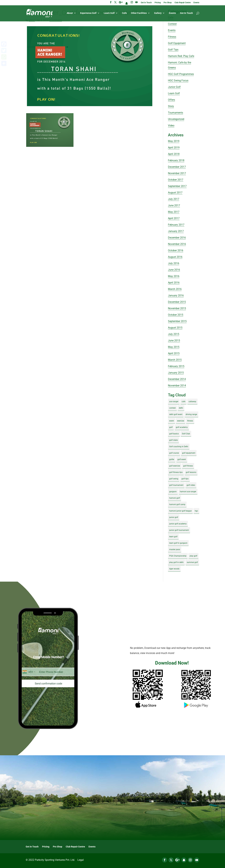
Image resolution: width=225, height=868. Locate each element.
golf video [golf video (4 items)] (191, 485)
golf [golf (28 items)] (171, 427)
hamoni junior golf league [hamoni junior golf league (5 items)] (180, 511)
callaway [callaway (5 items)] (192, 402)
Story (171, 106)
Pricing (158, 3)
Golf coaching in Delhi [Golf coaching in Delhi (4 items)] (179, 447)
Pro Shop (168, 3)
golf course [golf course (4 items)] (174, 453)
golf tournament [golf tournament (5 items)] (176, 485)
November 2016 (177, 244)
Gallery (158, 13)
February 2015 (176, 366)
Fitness (172, 37)
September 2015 (177, 321)
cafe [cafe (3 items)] (183, 402)
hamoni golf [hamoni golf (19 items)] (175, 498)
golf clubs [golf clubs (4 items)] (173, 440)
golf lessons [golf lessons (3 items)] (191, 472)
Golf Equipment (177, 43)
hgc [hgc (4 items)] (196, 511)
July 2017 (174, 199)
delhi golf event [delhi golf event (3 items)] (176, 414)
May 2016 (174, 276)
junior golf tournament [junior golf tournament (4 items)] (179, 530)
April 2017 (174, 218)
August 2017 (175, 193)
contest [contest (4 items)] (172, 408)
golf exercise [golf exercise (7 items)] (175, 466)
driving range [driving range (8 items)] (191, 414)
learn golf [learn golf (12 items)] (173, 537)
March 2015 (175, 360)
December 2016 (177, 238)
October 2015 (176, 315)
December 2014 (177, 379)
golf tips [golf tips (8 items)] (185, 479)
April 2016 (174, 283)
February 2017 (176, 225)
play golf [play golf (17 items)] (193, 556)
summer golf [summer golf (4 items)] (192, 562)
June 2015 (174, 340)
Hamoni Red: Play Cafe (181, 56)
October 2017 (176, 180)
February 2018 (176, 160)
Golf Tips (173, 50)
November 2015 (177, 308)
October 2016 (176, 250)
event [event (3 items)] (172, 421)
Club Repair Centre (183, 3)
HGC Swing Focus (178, 80)
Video (171, 126)
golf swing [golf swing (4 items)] (174, 479)
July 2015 (174, 334)
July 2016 (174, 263)
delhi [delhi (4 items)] (181, 408)
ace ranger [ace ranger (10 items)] (174, 402)
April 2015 (174, 353)
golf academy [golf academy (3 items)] (182, 427)
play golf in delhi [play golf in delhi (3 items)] (176, 562)
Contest (172, 24)
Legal (81, 860)
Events (196, 3)
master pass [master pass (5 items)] (175, 549)
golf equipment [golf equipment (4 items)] (189, 453)
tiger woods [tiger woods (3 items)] (174, 569)
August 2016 (175, 257)
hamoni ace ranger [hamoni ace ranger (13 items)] (188, 492)
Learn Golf (109, 13)
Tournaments (175, 113)
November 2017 (177, 173)
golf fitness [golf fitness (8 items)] (188, 466)
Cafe (124, 13)
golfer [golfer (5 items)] (172, 459)
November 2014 (177, 386)
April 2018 (174, 154)
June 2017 (174, 205)
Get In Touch (146, 3)
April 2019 (174, 148)
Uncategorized (176, 119)
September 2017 (177, 186)
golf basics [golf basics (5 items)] (174, 434)
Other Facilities (139, 13)
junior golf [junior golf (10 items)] (174, 517)
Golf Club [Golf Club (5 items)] (186, 434)
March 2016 (175, 289)
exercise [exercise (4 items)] (181, 421)
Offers (171, 100)
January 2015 (176, 373)
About (70, 13)
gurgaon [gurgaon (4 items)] (173, 492)
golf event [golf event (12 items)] (182, 459)
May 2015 (174, 347)
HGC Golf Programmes (181, 74)
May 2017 (174, 212)
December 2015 (177, 302)
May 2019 (174, 141)
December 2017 (177, 167)
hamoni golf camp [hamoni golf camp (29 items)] (177, 504)
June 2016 (174, 270)
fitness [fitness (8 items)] (190, 421)
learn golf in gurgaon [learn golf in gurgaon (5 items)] (178, 543)
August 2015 (175, 328)
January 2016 (176, 295)
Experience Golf (88, 13)
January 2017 (176, 231)
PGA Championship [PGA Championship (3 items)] (178, 556)
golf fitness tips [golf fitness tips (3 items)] (176, 472)
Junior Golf (174, 87)
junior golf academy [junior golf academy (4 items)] (178, 524)
